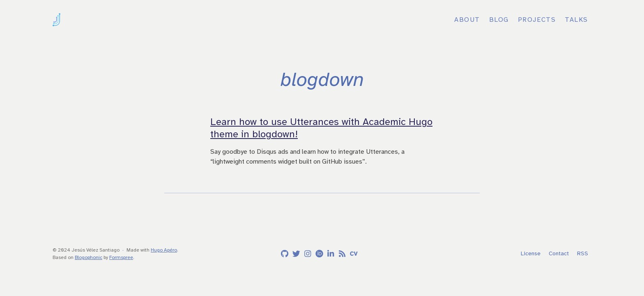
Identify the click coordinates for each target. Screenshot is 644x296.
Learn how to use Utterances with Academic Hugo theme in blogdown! (321, 128)
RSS (583, 253)
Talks (576, 20)
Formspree (121, 257)
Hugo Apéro (164, 250)
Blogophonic (89, 257)
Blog (499, 20)
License (531, 253)
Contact (559, 253)
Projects (537, 20)
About (467, 20)
